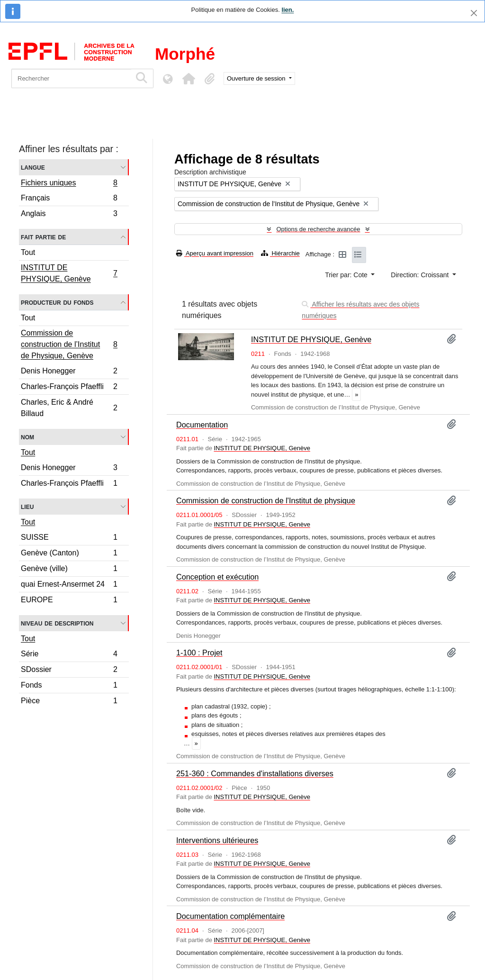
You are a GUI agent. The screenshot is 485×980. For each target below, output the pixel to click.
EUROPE (69, 601)
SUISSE (69, 539)
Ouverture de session (257, 78)
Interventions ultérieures (217, 840)
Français (69, 199)
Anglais (69, 215)
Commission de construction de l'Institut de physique (266, 500)
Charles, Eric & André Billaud (69, 408)
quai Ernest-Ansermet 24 (69, 585)
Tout (28, 252)
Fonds (69, 686)
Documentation (202, 425)
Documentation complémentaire (230, 916)
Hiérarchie (280, 253)
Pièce (69, 702)
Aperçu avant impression (215, 253)
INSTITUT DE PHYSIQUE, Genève (69, 273)
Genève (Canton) (69, 554)
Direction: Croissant (421, 275)
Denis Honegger (69, 372)
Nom (27, 437)
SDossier (69, 671)
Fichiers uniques (69, 184)
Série (69, 655)
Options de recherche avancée (318, 229)
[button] (189, 79)
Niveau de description (57, 623)
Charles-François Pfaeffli (69, 388)
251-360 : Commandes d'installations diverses (255, 773)
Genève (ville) (69, 570)
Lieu (27, 506)
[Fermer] (474, 13)
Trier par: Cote (347, 275)
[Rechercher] (71, 78)
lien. (287, 10)
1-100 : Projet (199, 653)
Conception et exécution (217, 577)
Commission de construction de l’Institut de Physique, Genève (69, 344)
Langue (33, 167)
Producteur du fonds (57, 302)
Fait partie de (43, 237)
